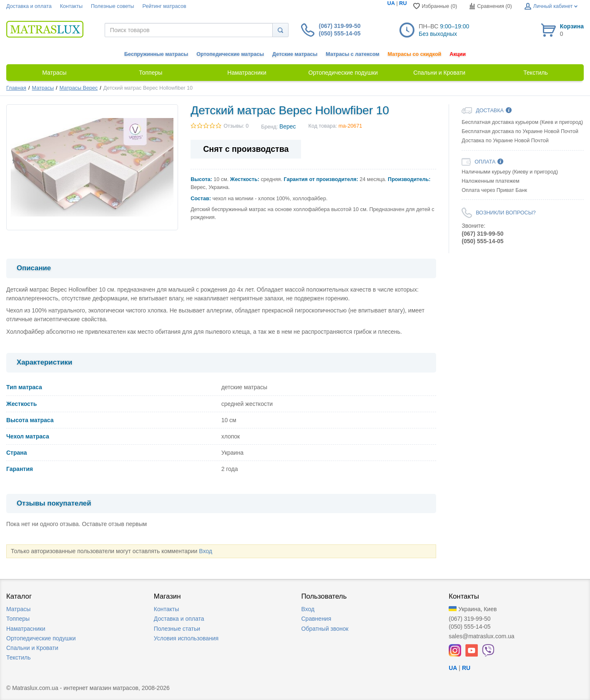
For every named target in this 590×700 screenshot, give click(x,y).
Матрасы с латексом (352, 54)
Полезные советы (113, 6)
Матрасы (43, 88)
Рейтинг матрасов (164, 6)
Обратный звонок (325, 629)
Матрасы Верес (79, 88)
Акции (458, 54)
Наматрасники (26, 629)
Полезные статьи (177, 629)
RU (403, 3)
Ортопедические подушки (41, 638)
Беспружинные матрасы (156, 54)
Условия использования (186, 638)
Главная (16, 88)
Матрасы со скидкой (415, 54)
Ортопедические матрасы (230, 54)
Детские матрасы (295, 54)
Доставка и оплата (29, 6)
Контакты (71, 6)
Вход (206, 551)
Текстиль (19, 657)
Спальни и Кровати (32, 648)
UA (391, 3)
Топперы (18, 619)
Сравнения (316, 619)
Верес (288, 126)
